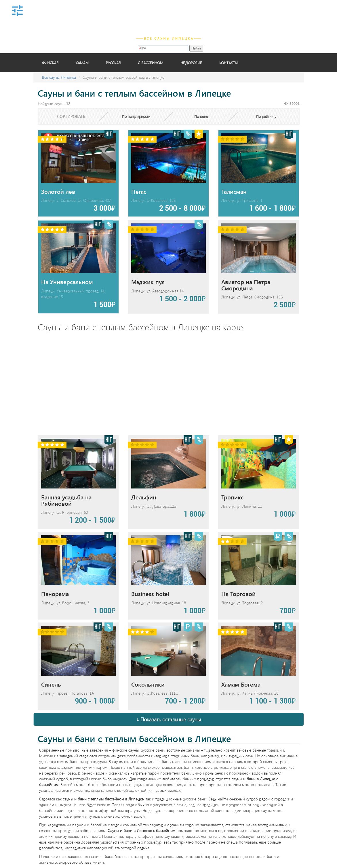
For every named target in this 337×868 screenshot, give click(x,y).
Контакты (229, 63)
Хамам (82, 63)
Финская (50, 63)
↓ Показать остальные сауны (169, 719)
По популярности (136, 116)
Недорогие (191, 63)
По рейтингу (266, 116)
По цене (201, 116)
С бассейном (151, 63)
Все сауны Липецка (59, 77)
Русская (113, 63)
